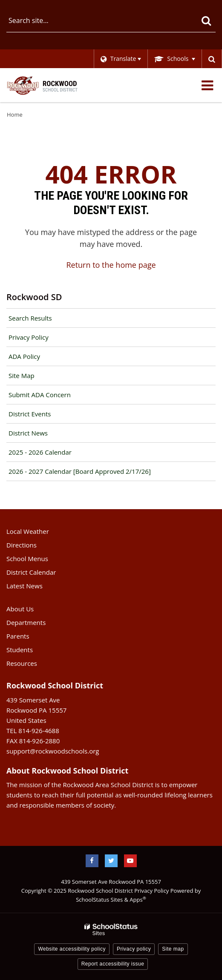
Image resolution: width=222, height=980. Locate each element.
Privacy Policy (29, 337)
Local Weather (28, 531)
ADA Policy (24, 356)
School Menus (27, 559)
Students (20, 650)
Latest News (25, 586)
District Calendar (31, 572)
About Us (20, 609)
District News (28, 433)
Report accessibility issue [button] (113, 964)
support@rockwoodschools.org (53, 751)
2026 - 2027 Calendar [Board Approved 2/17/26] (80, 471)
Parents (18, 636)
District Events (30, 414)
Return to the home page (111, 265)
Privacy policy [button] (134, 949)
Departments (26, 622)
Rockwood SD (34, 297)
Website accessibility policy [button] (72, 949)
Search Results (30, 318)
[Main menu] (207, 85)
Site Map (22, 375)
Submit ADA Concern (40, 395)
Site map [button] (173, 949)
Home (15, 115)
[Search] (206, 20)
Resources (22, 663)
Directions (22, 545)
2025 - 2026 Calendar (40, 452)
